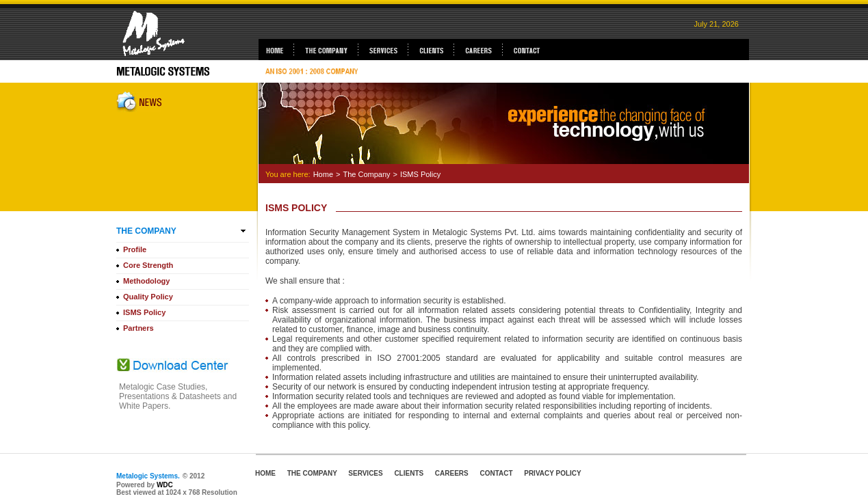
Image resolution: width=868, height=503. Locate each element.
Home (323, 174)
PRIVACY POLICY (553, 473)
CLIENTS (409, 473)
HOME (265, 473)
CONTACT (496, 473)
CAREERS (452, 473)
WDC (165, 485)
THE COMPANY (312, 473)
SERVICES (365, 473)
